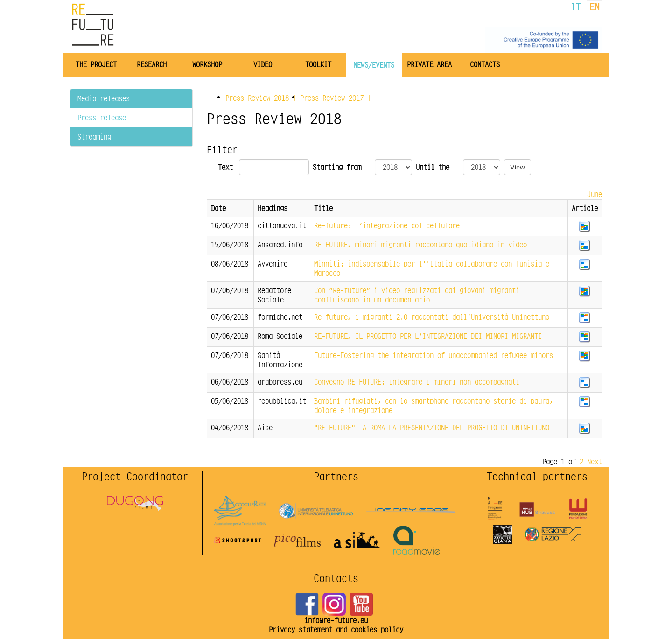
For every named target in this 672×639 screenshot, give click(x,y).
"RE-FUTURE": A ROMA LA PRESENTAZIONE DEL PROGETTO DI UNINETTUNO (432, 427)
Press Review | (263, 98)
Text (225, 167)
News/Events (374, 65)
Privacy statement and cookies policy (336, 629)
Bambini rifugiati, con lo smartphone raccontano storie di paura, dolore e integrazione (434, 405)
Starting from (337, 167)
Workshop (207, 64)
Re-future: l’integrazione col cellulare (387, 225)
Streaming (94, 137)
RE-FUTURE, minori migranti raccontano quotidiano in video (420, 244)
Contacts (485, 64)
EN (595, 7)
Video (263, 64)
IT (576, 7)
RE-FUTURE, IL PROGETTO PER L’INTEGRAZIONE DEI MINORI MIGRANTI (428, 336)
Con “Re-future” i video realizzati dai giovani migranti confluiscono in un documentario (417, 295)
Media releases (104, 98)
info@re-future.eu (336, 620)
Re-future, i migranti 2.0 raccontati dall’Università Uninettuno (432, 317)
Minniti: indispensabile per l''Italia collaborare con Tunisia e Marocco (432, 268)
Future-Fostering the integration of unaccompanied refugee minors (434, 355)
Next (595, 461)
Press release (102, 117)
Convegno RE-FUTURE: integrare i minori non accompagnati (417, 382)
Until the (433, 167)
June (595, 194)
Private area (429, 64)
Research (152, 64)
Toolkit (318, 64)
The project (96, 64)
